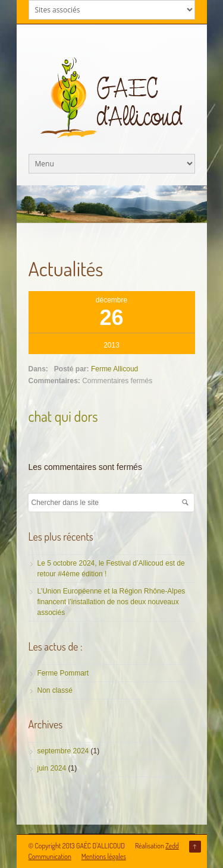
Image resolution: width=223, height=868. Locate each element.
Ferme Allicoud (114, 369)
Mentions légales (104, 856)
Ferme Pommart (63, 673)
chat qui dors (63, 416)
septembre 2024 (63, 751)
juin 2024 (52, 768)
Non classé (55, 690)
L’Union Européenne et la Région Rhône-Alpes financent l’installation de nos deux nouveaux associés (111, 602)
